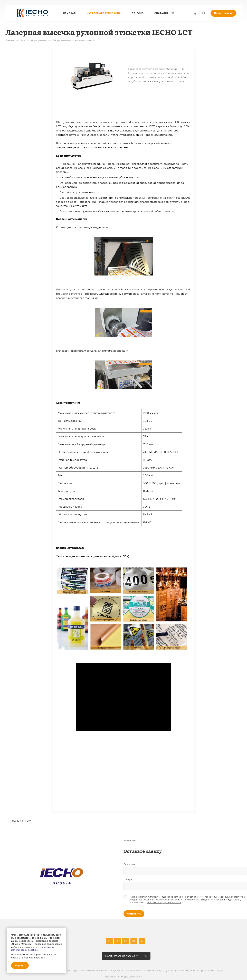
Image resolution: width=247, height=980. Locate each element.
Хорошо (20, 965)
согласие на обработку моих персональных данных (201, 897)
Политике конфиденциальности (164, 903)
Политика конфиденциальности (124, 977)
